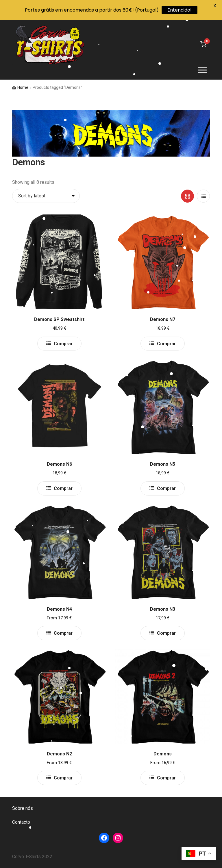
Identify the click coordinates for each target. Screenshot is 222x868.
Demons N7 (163, 319)
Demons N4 (59, 609)
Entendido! (180, 10)
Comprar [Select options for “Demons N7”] (166, 344)
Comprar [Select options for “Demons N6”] (63, 488)
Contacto (21, 822)
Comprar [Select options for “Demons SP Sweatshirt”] (63, 344)
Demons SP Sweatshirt (59, 319)
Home (23, 87)
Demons (163, 754)
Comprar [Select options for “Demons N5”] (166, 488)
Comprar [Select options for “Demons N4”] (63, 633)
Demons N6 (59, 464)
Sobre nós (23, 808)
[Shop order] (46, 196)
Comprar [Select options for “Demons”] (166, 778)
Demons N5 (163, 464)
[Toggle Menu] (202, 70)
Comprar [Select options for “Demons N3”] (166, 633)
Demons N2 (59, 754)
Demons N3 (163, 609)
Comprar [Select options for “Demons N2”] (63, 778)
